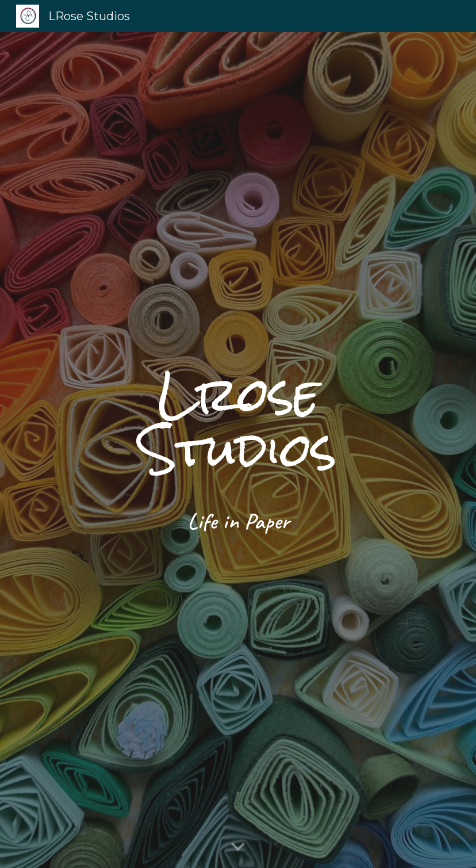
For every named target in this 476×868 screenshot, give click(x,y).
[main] (238, 450)
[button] (238, 847)
